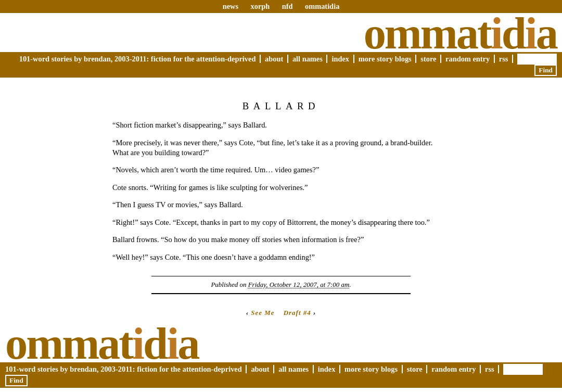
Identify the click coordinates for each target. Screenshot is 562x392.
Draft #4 (297, 313)
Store (428, 59)
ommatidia (322, 6)
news (231, 6)
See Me (263, 313)
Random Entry (468, 59)
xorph (260, 6)
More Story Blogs (385, 59)
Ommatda (460, 33)
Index (340, 59)
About (274, 59)
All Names (308, 59)
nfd (288, 6)
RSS (504, 59)
